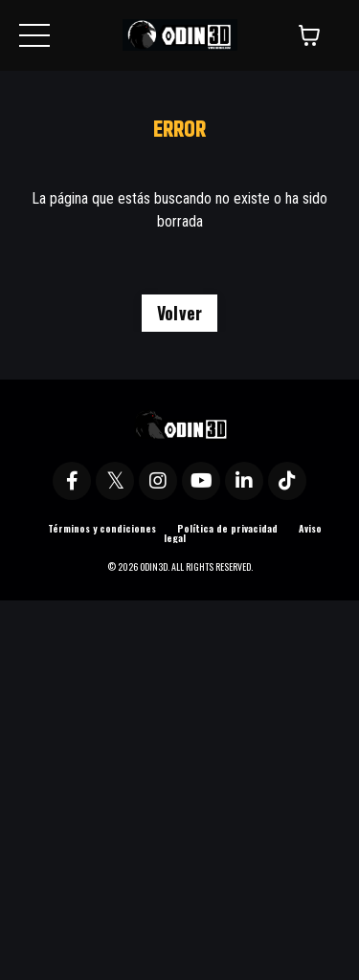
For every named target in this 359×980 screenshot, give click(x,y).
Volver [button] (180, 313)
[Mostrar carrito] (309, 35)
